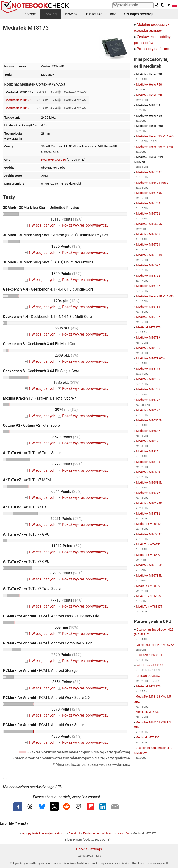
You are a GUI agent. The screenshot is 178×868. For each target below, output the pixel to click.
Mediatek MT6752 (148, 213)
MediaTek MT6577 (148, 555)
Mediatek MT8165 (148, 307)
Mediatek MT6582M (149, 420)
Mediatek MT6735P (149, 565)
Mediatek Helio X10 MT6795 (155, 296)
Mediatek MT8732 (148, 514)
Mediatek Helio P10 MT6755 (155, 147)
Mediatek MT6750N (149, 193)
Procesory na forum (153, 49)
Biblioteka (94, 14)
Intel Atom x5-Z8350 (150, 665)
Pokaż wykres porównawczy (83, 225)
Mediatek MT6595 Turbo (152, 183)
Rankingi (50, 14)
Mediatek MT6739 (148, 338)
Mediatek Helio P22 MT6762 (155, 645)
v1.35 (6, 778)
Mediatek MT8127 (148, 410)
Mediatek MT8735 (148, 348)
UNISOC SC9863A (148, 676)
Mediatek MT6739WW (151, 358)
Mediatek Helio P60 (149, 85)
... (173, 14)
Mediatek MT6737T (149, 317)
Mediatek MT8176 (19, 100)
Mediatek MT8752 (148, 276)
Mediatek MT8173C (20, 108)
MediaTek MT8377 (148, 586)
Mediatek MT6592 (148, 265)
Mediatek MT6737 (148, 400)
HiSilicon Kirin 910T (149, 655)
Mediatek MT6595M (149, 224)
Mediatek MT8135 (148, 379)
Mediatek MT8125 (148, 462)
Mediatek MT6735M (149, 575)
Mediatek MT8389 (148, 493)
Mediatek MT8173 (148, 327)
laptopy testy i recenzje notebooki (44, 833)
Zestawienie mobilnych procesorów (106, 833)
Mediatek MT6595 (148, 234)
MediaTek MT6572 (148, 544)
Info (113, 14)
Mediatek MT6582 (148, 431)
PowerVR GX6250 (54, 160)
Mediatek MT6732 (148, 286)
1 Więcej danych (40, 225)
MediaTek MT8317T (149, 607)
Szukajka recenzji (138, 14)
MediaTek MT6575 (148, 596)
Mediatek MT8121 (148, 441)
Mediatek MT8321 (148, 451)
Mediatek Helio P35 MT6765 (155, 136)
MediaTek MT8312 (148, 524)
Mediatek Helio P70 (149, 95)
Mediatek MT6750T (149, 172)
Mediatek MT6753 (148, 245)
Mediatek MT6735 (148, 389)
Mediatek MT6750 (148, 203)
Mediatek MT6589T (149, 534)
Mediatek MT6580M (149, 482)
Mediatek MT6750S (149, 255)
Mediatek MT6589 (148, 472)
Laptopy (29, 14)
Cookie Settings (89, 849)
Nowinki (72, 14)
